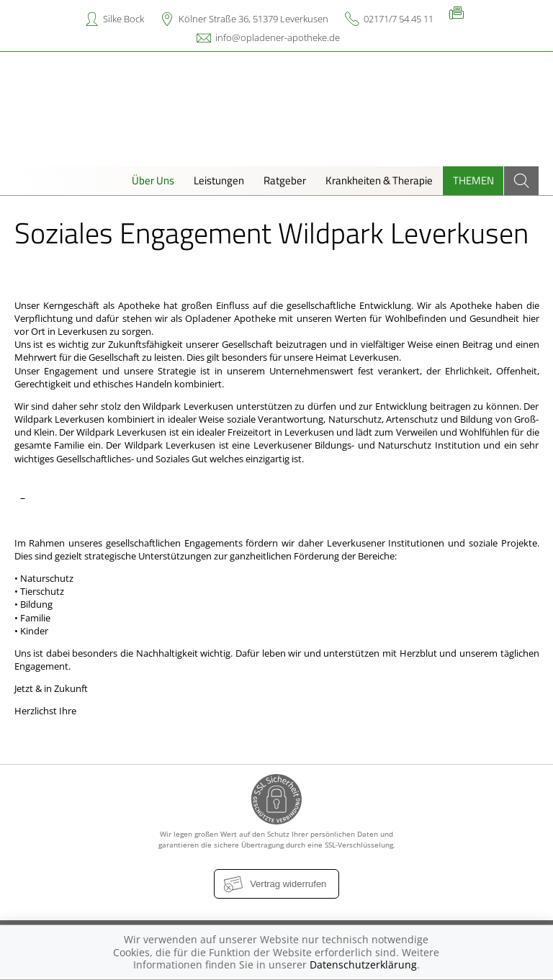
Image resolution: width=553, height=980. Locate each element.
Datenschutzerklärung (363, 965)
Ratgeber (285, 180)
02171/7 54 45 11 (399, 19)
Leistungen (219, 180)
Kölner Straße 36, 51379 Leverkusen (253, 19)
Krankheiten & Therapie (379, 180)
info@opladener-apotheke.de (278, 37)
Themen (473, 180)
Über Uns (153, 180)
